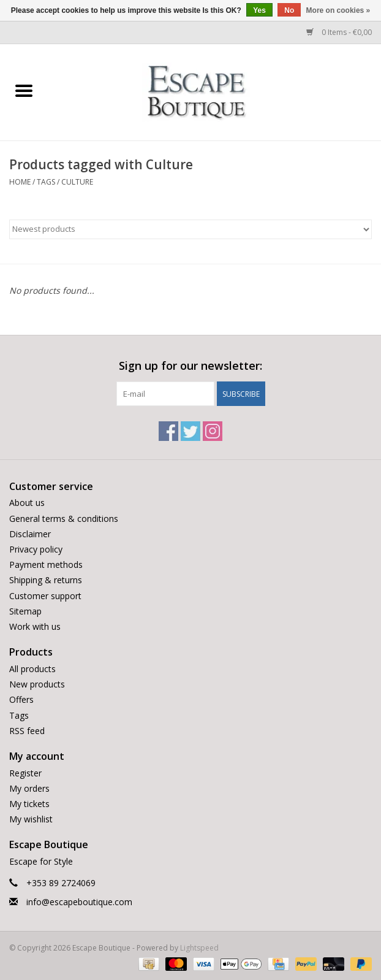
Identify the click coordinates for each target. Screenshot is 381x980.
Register (25, 773)
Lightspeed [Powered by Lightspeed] (199, 948)
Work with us (35, 626)
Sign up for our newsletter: (190, 366)
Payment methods (46, 565)
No (289, 10)
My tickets (29, 804)
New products (37, 684)
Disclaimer (30, 534)
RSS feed (27, 731)
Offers (21, 699)
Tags (46, 182)
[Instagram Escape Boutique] (213, 431)
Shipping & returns (46, 580)
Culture (77, 182)
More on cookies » (338, 10)
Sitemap (25, 611)
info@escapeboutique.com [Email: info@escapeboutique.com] (79, 902)
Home (20, 182)
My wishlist (31, 819)
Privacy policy (36, 549)
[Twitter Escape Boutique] (190, 431)
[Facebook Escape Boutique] (168, 431)
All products (32, 669)
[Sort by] (190, 229)
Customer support (45, 596)
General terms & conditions (64, 519)
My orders (29, 788)
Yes (259, 10)
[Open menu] (24, 90)
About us (27, 503)
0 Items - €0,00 (339, 32)
